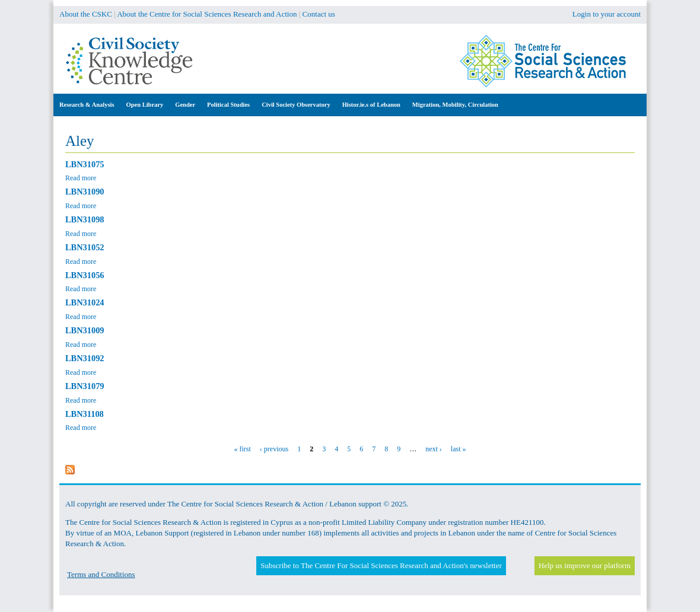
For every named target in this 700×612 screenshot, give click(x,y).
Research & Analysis (87, 105)
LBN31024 (85, 302)
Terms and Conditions (101, 574)
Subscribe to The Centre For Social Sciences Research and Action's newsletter (381, 565)
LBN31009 (85, 330)
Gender (185, 105)
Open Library (145, 105)
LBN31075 (85, 164)
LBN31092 (85, 358)
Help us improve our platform (585, 565)
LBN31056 (85, 275)
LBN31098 (85, 219)
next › (434, 449)
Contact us (319, 14)
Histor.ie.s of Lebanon (371, 105)
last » (459, 449)
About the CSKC (86, 14)
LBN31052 (85, 247)
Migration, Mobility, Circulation (455, 105)
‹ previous (274, 449)
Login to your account (607, 14)
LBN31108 (85, 414)
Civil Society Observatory (296, 105)
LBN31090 (85, 192)
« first (243, 449)
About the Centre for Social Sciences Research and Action (207, 14)
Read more (81, 178)
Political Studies (228, 105)
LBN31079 (85, 386)
